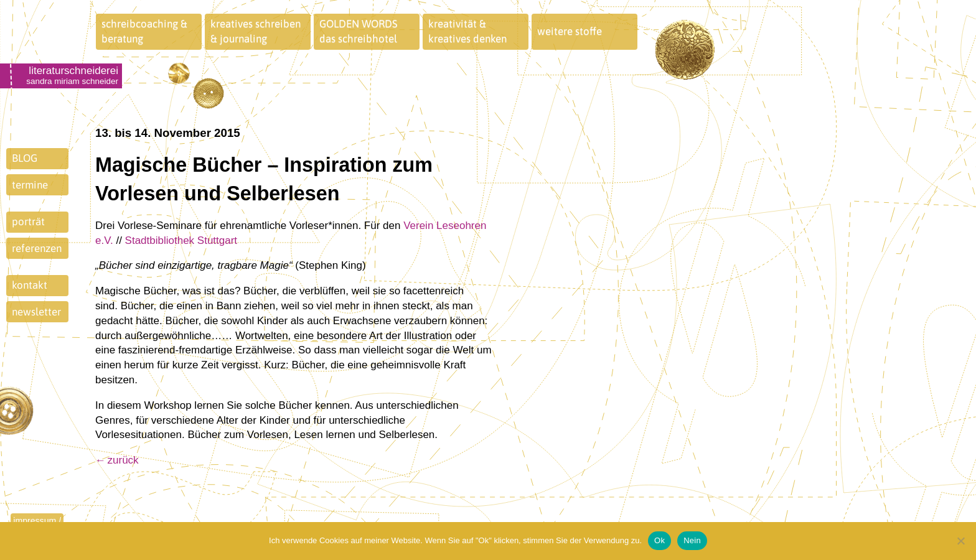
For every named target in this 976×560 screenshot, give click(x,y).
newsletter (36, 312)
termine (30, 185)
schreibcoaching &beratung (144, 31)
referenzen (37, 248)
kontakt (30, 285)
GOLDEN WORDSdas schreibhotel (359, 31)
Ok (659, 540)
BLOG (25, 158)
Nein (692, 540)
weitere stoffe (570, 31)
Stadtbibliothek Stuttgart (181, 240)
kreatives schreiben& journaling (256, 31)
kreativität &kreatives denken (467, 31)
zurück (123, 460)
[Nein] (960, 541)
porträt (28, 222)
